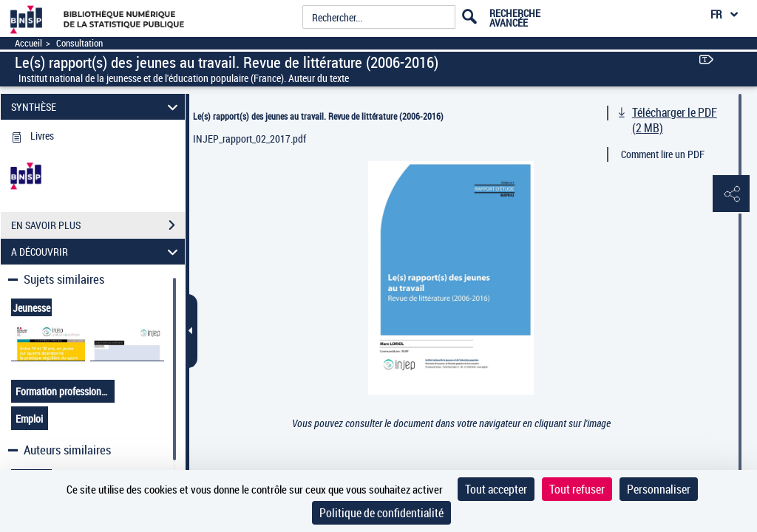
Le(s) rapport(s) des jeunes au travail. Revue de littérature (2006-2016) (318, 116)
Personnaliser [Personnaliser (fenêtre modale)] (659, 489)
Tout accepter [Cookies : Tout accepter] (496, 489)
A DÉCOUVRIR (97, 252)
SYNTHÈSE (97, 107)
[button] (731, 194)
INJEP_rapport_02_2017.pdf (249, 139)
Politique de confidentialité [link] (381, 513)
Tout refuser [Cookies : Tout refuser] (577, 489)
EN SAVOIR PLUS (98, 225)
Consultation (79, 43)
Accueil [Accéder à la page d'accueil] (28, 43)
